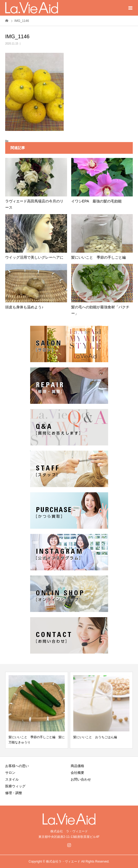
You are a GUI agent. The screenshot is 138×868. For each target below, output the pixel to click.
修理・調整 (14, 793)
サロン (10, 773)
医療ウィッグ (15, 786)
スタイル (12, 779)
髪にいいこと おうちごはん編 (95, 737)
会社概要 (77, 773)
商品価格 (77, 766)
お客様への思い (17, 766)
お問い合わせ (81, 779)
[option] (37, 710)
